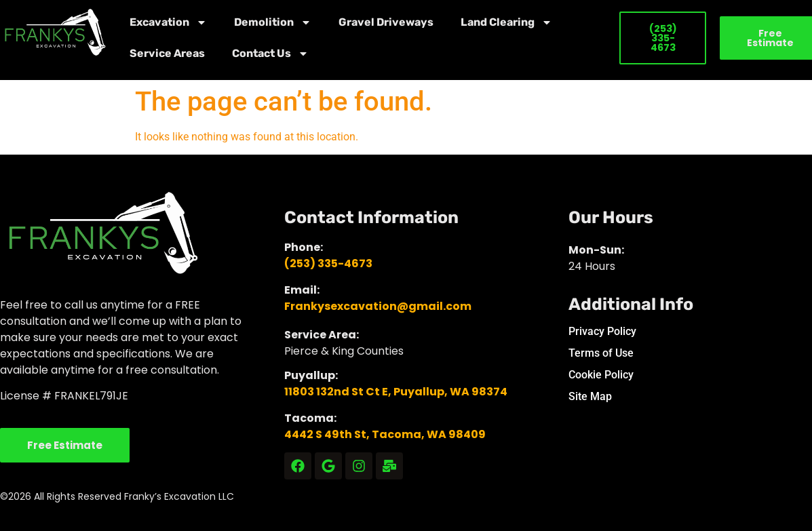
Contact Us (270, 54)
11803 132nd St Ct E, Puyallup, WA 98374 (396, 392)
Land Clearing (506, 22)
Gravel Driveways (386, 22)
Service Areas (167, 53)
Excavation (168, 22)
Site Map (590, 396)
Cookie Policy (601, 375)
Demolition (273, 22)
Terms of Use (601, 353)
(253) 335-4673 (328, 263)
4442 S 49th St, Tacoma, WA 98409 (385, 434)
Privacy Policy (602, 331)
